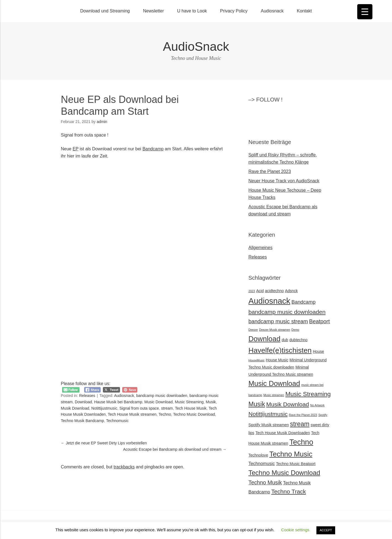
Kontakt (304, 11)
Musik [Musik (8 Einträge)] (257, 404)
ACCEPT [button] (326, 530)
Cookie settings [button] (295, 530)
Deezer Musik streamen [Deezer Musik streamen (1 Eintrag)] (275, 330)
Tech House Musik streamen (132, 414)
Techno (165, 414)
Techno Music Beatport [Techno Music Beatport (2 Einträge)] (296, 464)
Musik (211, 402)
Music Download (158, 402)
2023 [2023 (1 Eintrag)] (252, 291)
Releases (87, 396)
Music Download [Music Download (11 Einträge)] (274, 383)
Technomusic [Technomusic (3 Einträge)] (262, 463)
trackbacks (124, 467)
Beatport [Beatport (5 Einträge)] (320, 321)
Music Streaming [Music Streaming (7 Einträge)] (308, 394)
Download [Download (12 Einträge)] (265, 339)
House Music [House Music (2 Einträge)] (277, 360)
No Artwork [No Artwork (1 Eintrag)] (318, 405)
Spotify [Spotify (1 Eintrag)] (323, 415)
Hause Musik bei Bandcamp (118, 402)
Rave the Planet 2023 (270, 171)
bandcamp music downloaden (162, 396)
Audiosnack (272, 11)
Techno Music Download (194, 414)
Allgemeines (261, 248)
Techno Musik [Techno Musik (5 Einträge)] (265, 482)
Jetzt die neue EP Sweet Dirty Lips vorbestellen (104, 443)
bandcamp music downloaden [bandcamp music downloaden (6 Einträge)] (287, 312)
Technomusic (117, 421)
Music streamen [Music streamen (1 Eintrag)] (274, 395)
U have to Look (192, 11)
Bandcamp (153, 149)
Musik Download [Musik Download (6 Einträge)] (288, 404)
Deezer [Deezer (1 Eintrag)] (253, 330)
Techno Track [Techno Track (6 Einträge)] (289, 491)
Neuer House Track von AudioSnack (284, 181)
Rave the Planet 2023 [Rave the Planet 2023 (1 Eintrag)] (303, 415)
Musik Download (75, 408)
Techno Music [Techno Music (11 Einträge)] (291, 454)
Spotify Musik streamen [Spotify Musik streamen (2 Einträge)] (269, 425)
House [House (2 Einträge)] (318, 351)
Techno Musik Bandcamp (82, 421)
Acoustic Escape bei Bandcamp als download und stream (175, 449)
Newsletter (153, 11)
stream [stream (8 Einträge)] (300, 424)
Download (83, 402)
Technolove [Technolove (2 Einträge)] (258, 455)
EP (75, 149)
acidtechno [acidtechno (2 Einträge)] (274, 291)
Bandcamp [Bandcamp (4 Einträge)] (304, 302)
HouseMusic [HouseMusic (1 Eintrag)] (257, 360)
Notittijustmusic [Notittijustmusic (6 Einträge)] (268, 414)
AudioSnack (196, 46)
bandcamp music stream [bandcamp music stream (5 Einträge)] (278, 321)
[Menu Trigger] (365, 12)
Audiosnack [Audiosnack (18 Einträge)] (270, 301)
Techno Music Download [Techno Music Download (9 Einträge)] (284, 473)
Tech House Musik (191, 408)
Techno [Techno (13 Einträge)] (301, 442)
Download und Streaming (105, 11)
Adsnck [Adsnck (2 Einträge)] (291, 291)
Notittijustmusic (104, 408)
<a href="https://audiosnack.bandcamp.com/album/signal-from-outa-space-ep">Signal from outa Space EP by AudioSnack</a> (116, 188)
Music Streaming (189, 402)
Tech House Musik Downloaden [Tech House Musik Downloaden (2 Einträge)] (283, 433)
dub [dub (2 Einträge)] (285, 340)
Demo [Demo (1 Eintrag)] (295, 330)
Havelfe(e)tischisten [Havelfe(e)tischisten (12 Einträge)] (280, 350)
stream (167, 408)
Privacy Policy (234, 11)
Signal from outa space (139, 408)
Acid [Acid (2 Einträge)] (260, 291)
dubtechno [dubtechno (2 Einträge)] (298, 340)
